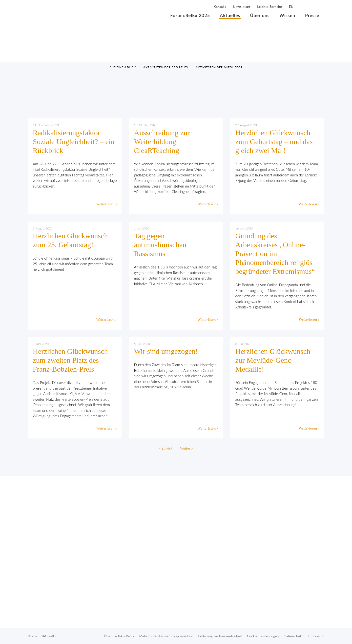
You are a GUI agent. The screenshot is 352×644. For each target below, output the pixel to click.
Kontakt (220, 7)
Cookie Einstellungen (263, 636)
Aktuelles (230, 15)
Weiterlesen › (106, 204)
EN (291, 7)
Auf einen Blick (123, 67)
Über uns (260, 15)
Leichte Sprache (269, 7)
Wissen (287, 15)
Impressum (316, 636)
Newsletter (242, 7)
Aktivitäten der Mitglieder (219, 67)
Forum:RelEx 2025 (190, 15)
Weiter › (186, 448)
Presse (312, 15)
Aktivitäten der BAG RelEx (166, 67)
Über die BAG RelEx (119, 636)
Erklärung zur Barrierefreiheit (220, 636)
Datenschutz (293, 636)
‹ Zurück (166, 448)
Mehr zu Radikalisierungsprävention (166, 636)
